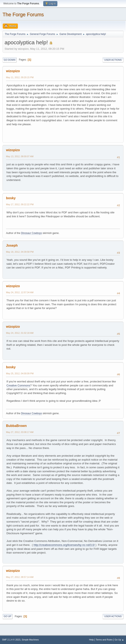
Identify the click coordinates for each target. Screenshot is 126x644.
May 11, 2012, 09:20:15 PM (20, 77)
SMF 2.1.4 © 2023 (11, 640)
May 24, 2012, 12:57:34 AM (20, 292)
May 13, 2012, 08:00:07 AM (20, 156)
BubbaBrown (16, 426)
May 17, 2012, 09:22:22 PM (20, 204)
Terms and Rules (104, 640)
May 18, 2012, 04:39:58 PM (20, 252)
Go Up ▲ (119, 640)
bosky (11, 198)
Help (91, 640)
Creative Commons (18, 385)
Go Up (7, 616)
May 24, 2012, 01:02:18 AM (20, 333)
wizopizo (13, 71)
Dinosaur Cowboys (31, 233)
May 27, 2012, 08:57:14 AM (20, 577)
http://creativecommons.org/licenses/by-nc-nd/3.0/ (64, 545)
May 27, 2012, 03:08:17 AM (20, 432)
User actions (113, 60)
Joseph (12, 245)
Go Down (10, 60)
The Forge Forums (23, 14)
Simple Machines (30, 640)
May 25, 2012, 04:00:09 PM (20, 373)
